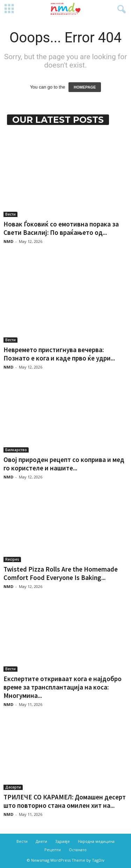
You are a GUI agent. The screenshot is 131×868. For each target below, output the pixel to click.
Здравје (63, 841)
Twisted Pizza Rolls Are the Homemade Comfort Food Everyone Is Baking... (61, 573)
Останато (78, 850)
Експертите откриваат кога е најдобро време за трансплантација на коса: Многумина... (63, 687)
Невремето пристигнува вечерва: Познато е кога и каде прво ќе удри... (59, 354)
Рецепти (53, 850)
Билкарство (16, 450)
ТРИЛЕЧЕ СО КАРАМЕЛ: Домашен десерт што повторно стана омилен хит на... (65, 801)
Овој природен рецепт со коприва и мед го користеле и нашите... (64, 464)
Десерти (13, 787)
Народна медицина (96, 841)
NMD (8, 241)
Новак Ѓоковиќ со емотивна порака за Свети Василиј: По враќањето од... (61, 228)
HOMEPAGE (85, 87)
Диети (41, 841)
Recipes (12, 559)
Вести (10, 214)
